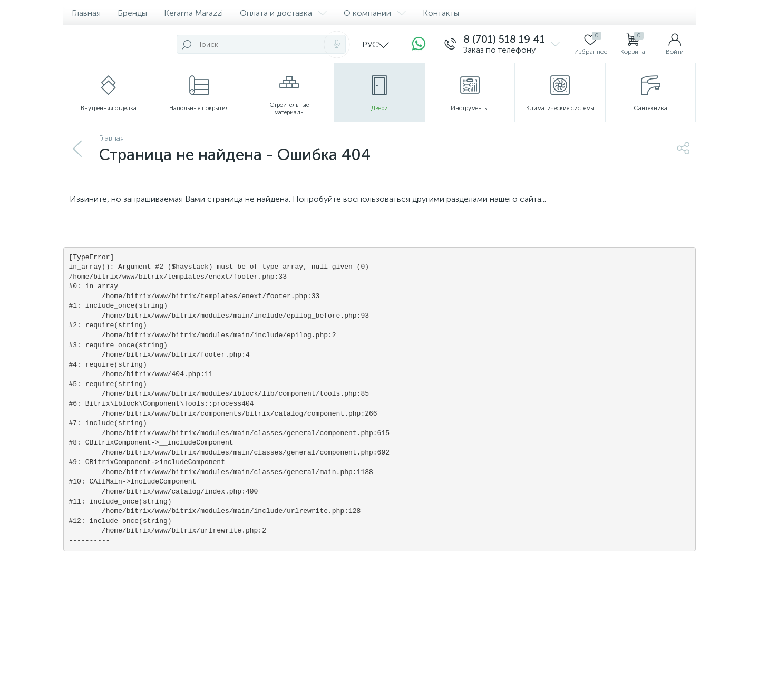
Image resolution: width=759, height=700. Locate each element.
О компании (375, 13)
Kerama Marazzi (193, 13)
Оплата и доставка (283, 13)
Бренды (132, 13)
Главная (86, 13)
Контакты (441, 13)
